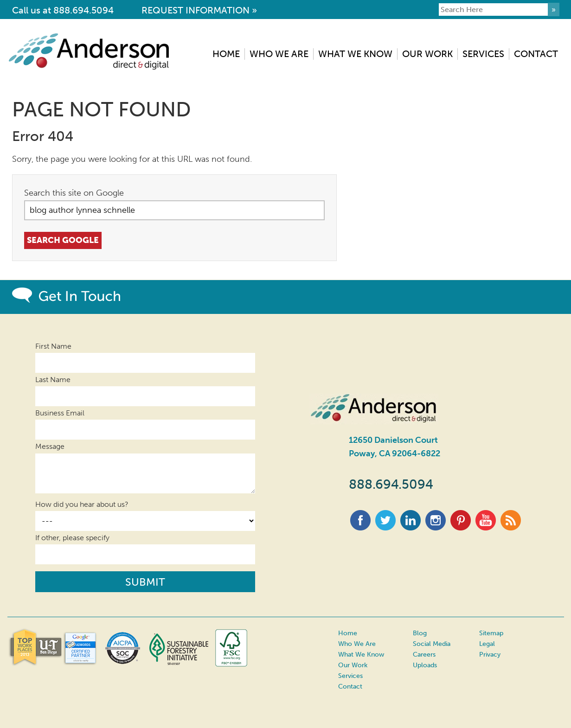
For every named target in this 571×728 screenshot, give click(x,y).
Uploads (425, 665)
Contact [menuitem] (536, 54)
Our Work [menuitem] (427, 54)
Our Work (353, 665)
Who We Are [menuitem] (279, 54)
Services (350, 675)
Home (348, 633)
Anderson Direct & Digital (94, 51)
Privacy (490, 655)
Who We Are (357, 644)
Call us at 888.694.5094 (63, 10)
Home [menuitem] (226, 54)
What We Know (361, 655)
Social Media (432, 644)
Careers (424, 655)
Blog (420, 633)
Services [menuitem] (483, 54)
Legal (487, 644)
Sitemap (491, 633)
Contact (350, 686)
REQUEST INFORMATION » (199, 10)
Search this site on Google (74, 193)
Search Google (67, 240)
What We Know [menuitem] (355, 54)
